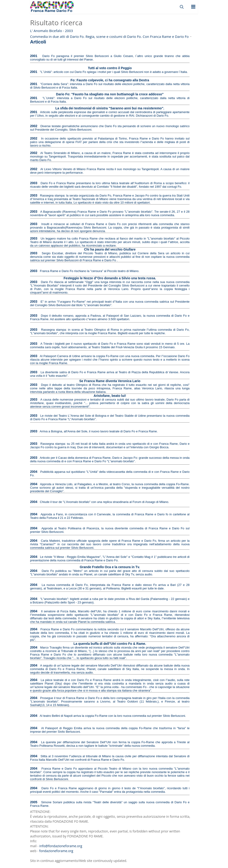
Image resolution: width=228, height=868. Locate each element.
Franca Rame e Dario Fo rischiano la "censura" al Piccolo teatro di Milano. (90, 271)
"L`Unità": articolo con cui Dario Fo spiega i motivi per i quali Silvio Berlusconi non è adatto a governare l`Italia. (114, 72)
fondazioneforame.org (56, 851)
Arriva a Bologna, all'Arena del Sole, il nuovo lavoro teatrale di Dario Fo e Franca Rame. (99, 431)
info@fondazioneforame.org (61, 846)
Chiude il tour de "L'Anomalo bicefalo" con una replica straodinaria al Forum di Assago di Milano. (104, 502)
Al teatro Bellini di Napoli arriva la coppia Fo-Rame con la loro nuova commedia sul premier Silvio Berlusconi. (113, 716)
